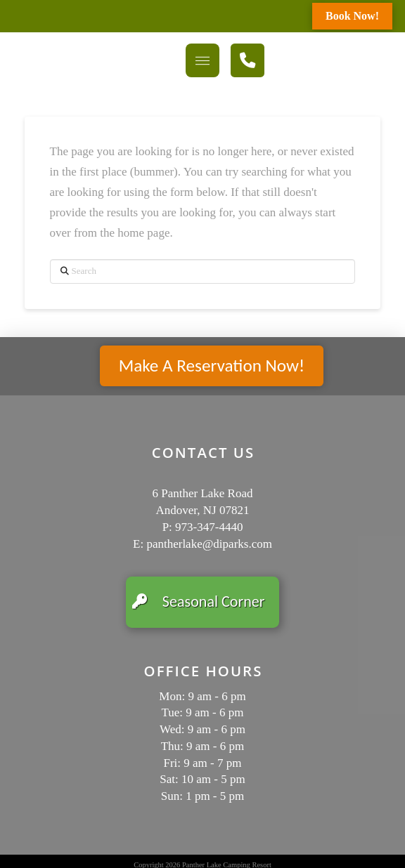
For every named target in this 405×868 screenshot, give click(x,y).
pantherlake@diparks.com (209, 544)
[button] (202, 60)
